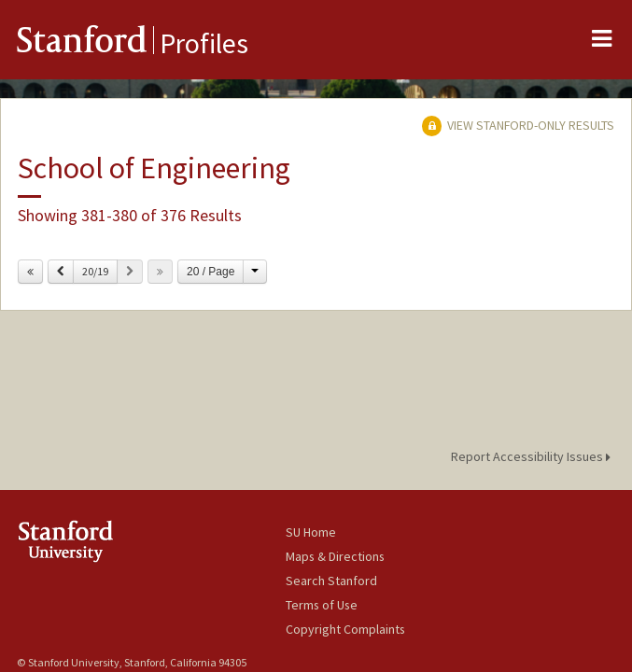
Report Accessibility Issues (534, 456)
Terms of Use (322, 605)
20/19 (95, 271)
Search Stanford (331, 581)
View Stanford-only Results (518, 125)
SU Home (311, 532)
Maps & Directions (335, 556)
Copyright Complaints (345, 629)
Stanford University (151, 541)
